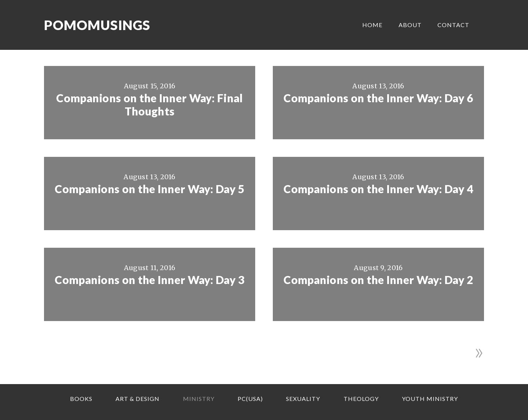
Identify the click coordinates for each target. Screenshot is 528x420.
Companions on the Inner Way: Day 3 (149, 280)
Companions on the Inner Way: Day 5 (149, 189)
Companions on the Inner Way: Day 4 (378, 189)
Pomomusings (97, 25)
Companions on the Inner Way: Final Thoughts (149, 104)
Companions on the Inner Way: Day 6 (378, 98)
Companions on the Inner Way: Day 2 (378, 280)
